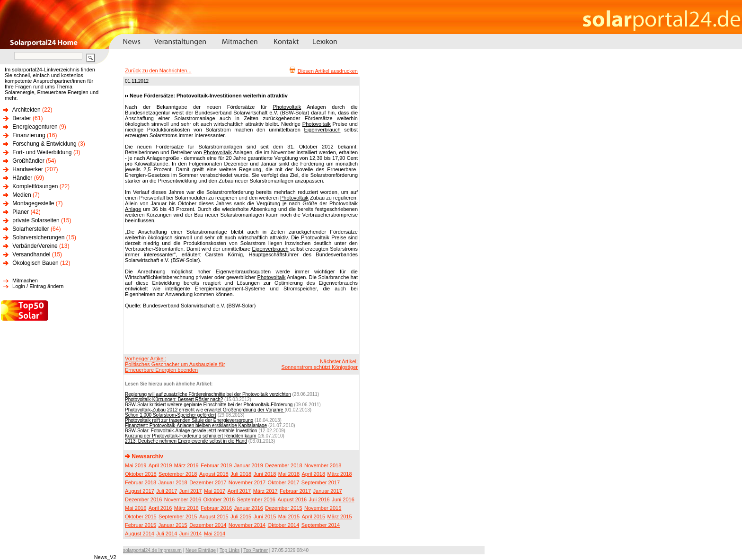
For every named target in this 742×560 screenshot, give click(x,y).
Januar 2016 (249, 508)
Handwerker (28, 169)
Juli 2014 (167, 534)
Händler (22, 178)
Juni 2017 (191, 491)
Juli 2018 (241, 474)
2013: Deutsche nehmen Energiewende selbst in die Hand (186, 441)
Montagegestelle (33, 203)
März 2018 (340, 474)
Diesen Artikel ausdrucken (328, 71)
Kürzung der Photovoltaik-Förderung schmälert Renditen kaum (191, 436)
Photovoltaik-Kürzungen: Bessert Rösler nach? (174, 399)
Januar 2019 (249, 465)
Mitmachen (25, 280)
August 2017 (140, 491)
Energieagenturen (35, 127)
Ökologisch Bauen (35, 263)
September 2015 (178, 516)
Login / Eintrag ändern (38, 286)
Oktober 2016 (219, 499)
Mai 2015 (289, 516)
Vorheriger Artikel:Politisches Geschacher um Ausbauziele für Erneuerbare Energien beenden (175, 364)
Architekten (26, 110)
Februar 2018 (141, 482)
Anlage (133, 209)
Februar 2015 (141, 525)
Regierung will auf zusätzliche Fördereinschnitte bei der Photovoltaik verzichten (208, 394)
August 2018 (214, 474)
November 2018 (323, 465)
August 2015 (214, 516)
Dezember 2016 (143, 499)
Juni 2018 (265, 474)
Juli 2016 (319, 499)
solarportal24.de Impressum (152, 550)
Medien (22, 195)
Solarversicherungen (38, 237)
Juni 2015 (265, 516)
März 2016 (186, 508)
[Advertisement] (240, 332)
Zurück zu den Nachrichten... (158, 70)
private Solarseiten (36, 220)
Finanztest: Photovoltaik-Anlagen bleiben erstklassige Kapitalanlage (196, 425)
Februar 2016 (216, 508)
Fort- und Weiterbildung (42, 152)
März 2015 (340, 516)
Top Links (230, 550)
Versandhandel (31, 254)
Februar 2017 (295, 491)
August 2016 (292, 499)
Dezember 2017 (208, 482)
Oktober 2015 (141, 516)
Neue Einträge (201, 550)
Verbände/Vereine (35, 246)
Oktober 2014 (284, 525)
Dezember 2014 (208, 525)
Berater (22, 118)
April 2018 (314, 474)
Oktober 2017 (284, 482)
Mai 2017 (215, 491)
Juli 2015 (241, 516)
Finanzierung (29, 135)
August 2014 (140, 534)
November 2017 (247, 482)
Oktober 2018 (141, 474)
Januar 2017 (328, 491)
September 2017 (321, 482)
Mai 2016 (136, 508)
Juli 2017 (167, 491)
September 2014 (321, 525)
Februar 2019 (216, 465)
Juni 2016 (343, 499)
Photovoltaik (287, 107)
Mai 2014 (215, 534)
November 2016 (183, 499)
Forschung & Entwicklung (44, 144)
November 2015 (323, 508)
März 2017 (265, 491)
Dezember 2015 (283, 508)
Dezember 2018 (283, 465)
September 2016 (256, 499)
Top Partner (256, 550)
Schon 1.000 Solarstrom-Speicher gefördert (171, 415)
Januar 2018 (173, 482)
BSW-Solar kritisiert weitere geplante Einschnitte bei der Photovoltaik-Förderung (209, 405)
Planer (21, 212)
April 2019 (160, 465)
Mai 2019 (136, 465)
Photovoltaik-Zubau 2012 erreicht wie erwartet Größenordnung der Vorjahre (205, 410)
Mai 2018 (289, 474)
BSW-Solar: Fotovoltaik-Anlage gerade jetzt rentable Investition (191, 431)
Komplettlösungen (35, 186)
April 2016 (160, 508)
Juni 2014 (191, 534)
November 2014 (247, 525)
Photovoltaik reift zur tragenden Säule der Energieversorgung (189, 420)
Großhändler (28, 161)
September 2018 (178, 474)
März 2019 (186, 465)
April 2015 (314, 516)
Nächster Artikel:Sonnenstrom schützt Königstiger (320, 364)
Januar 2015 (173, 525)
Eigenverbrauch (322, 130)
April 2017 (239, 491)
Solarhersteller (31, 229)
